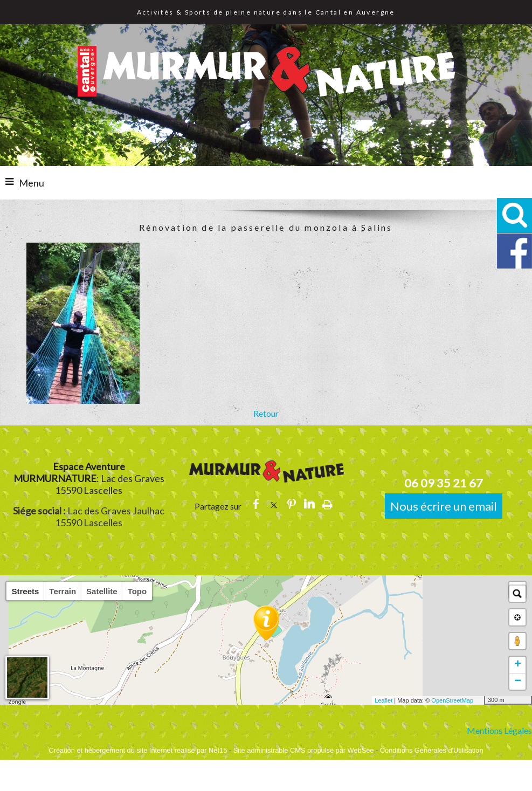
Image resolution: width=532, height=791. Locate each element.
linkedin (309, 504)
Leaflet (384, 700)
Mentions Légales (499, 730)
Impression (327, 504)
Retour (266, 413)
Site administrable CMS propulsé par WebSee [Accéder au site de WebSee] (304, 750)
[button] (514, 215)
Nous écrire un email (444, 506)
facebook (256, 504)
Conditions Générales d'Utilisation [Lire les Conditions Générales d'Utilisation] (432, 750)
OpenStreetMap (452, 700)
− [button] (518, 682)
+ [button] (518, 665)
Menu (32, 183)
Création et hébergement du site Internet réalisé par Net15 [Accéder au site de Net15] (138, 750)
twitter (274, 504)
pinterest (292, 504)
